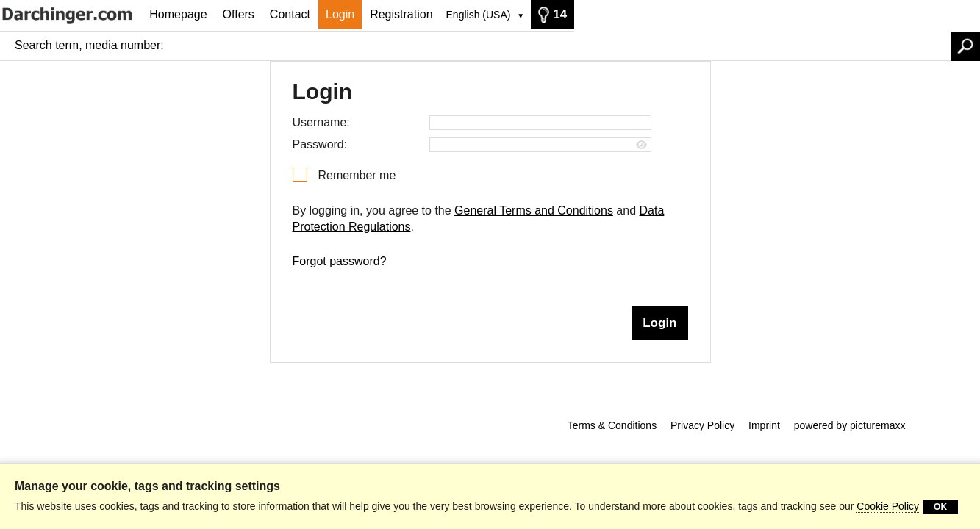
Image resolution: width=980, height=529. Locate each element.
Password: (320, 144)
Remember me (357, 175)
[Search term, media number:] (561, 46)
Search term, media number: (89, 45)
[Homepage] (71, 14)
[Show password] (641, 145)
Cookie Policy (888, 506)
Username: (321, 122)
